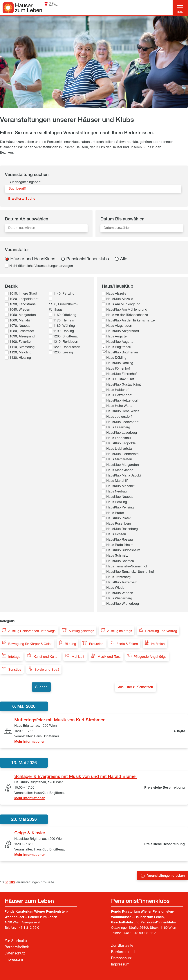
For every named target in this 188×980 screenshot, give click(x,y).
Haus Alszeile (116, 294)
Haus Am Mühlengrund (123, 305)
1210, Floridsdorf (66, 342)
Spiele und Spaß (47, 670)
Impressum (14, 960)
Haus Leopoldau (119, 438)
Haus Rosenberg (119, 524)
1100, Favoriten (21, 342)
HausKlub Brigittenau (122, 353)
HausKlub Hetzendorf (122, 401)
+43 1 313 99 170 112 (140, 934)
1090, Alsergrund (22, 337)
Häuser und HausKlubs (33, 259)
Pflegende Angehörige (150, 657)
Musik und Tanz (109, 657)
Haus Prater (115, 513)
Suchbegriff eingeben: (25, 182)
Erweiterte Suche (22, 199)
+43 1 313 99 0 (28, 928)
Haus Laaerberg (118, 428)
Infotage (14, 657)
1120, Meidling (20, 353)
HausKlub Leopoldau (122, 444)
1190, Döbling (64, 331)
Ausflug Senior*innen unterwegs (32, 631)
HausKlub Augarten (121, 342)
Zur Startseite (16, 941)
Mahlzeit (78, 657)
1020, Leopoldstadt (24, 299)
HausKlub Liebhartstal (123, 454)
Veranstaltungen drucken (166, 876)
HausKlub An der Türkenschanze (131, 321)
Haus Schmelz (117, 556)
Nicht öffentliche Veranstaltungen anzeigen (41, 266)
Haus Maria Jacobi (120, 470)
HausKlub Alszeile (120, 299)
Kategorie (7, 621)
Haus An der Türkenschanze (127, 315)
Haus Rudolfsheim (120, 545)
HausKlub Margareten (123, 465)
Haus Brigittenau (119, 347)
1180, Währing (64, 326)
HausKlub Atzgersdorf (123, 331)
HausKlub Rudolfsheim (123, 551)
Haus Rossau (116, 535)
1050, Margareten (23, 315)
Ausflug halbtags (120, 631)
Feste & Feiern (127, 644)
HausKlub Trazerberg (122, 583)
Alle (124, 259)
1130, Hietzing (20, 358)
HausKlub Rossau (120, 540)
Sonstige (15, 670)
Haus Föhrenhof (118, 369)
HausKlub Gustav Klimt (124, 385)
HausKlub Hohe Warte (123, 411)
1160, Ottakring (65, 315)
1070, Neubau (20, 326)
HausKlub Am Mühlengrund (127, 310)
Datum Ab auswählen (27, 220)
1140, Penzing (64, 294)
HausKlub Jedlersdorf (122, 422)
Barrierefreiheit (17, 948)
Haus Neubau (116, 492)
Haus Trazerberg (118, 577)
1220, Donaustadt (67, 347)
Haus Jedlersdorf (119, 417)
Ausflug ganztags (81, 631)
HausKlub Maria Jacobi (124, 476)
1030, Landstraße (23, 305)
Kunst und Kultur (46, 657)
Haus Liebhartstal (119, 449)
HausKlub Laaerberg (122, 433)
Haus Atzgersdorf (119, 326)
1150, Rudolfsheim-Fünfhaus (63, 307)
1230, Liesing (63, 353)
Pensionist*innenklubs (88, 259)
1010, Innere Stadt (23, 294)
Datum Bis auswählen (122, 220)
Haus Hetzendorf (119, 395)
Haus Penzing (117, 502)
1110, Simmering (22, 347)
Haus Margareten (119, 460)
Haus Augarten (117, 337)
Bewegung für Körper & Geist (30, 644)
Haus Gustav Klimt (120, 380)
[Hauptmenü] (180, 8)
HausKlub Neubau (120, 497)
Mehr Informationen (30, 742)
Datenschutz (15, 954)
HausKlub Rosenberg (122, 529)
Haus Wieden (116, 588)
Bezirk (11, 287)
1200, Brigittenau (66, 337)
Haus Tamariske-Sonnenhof (127, 567)
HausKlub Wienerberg (123, 604)
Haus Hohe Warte (119, 406)
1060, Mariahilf (20, 321)
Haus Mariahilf (117, 481)
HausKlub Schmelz (120, 561)
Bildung (70, 644)
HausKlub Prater (119, 519)
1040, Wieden (20, 310)
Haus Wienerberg (119, 599)
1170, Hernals (64, 321)
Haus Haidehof (117, 390)
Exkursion (96, 644)
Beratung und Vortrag (161, 631)
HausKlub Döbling (120, 363)
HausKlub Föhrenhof (121, 374)
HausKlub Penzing (120, 508)
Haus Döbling (116, 358)
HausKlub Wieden (120, 593)
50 (6, 883)
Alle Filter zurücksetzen (137, 688)
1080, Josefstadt (22, 331)
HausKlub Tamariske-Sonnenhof (130, 572)
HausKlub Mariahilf (120, 486)
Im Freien (158, 644)
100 (12, 883)
